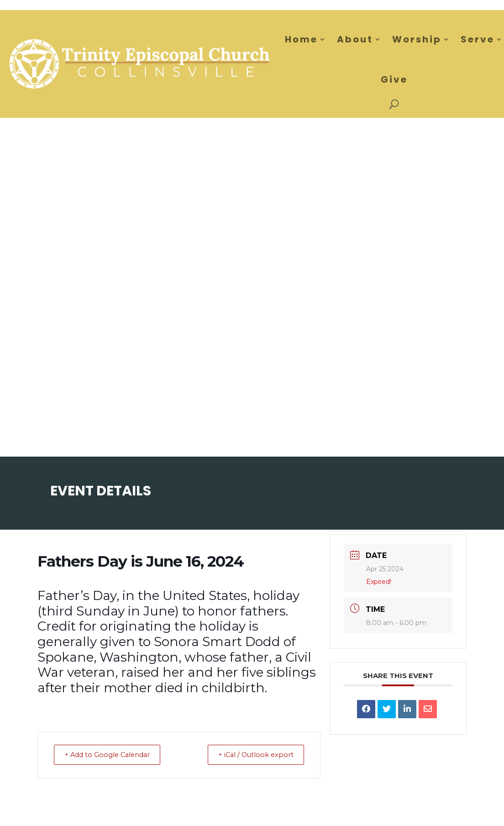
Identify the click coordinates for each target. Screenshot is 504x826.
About (355, 39)
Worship (417, 39)
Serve (478, 39)
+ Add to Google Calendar (112, 755)
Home (301, 39)
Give (394, 79)
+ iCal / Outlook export (252, 755)
